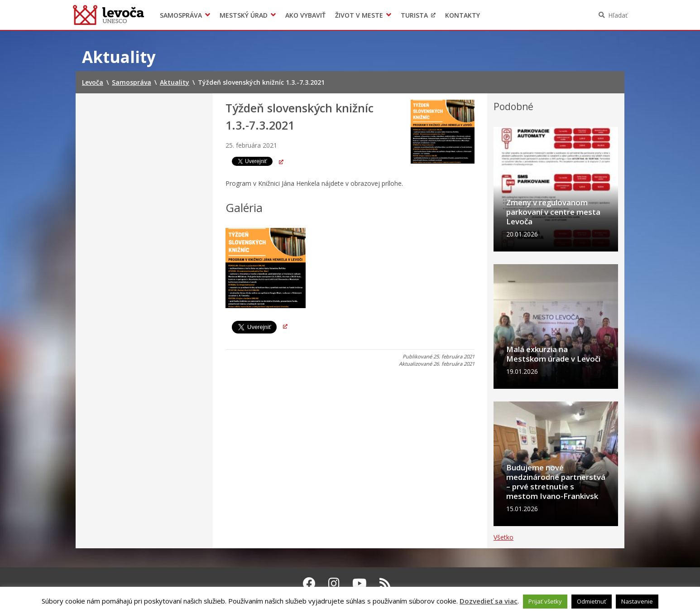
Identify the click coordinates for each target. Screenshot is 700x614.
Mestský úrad (244, 15)
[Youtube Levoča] (360, 583)
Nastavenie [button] (637, 601)
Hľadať (618, 15)
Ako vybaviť (305, 15)
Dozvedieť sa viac (489, 601)
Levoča (108, 15)
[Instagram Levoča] (334, 583)
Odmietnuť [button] (592, 601)
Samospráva (181, 15)
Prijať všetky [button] (545, 601)
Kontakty (463, 15)
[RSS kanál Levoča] (385, 583)
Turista (414, 15)
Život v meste (359, 15)
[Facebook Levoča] (309, 583)
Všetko (503, 537)
